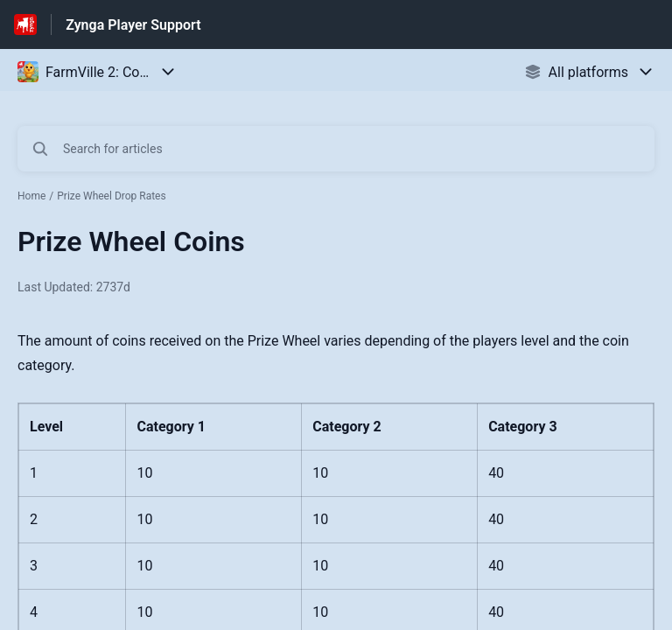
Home (31, 196)
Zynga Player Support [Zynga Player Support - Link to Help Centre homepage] (133, 25)
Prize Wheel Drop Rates (111, 196)
